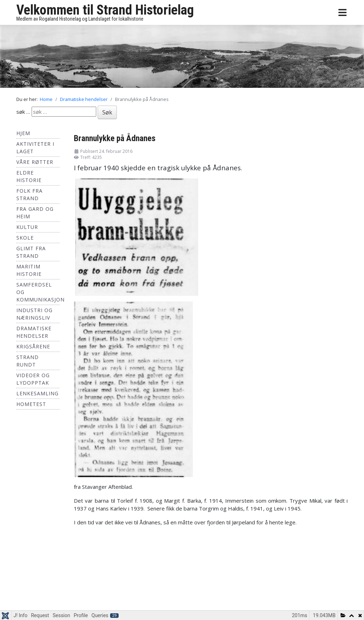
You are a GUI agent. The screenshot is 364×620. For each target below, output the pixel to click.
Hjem (23, 133)
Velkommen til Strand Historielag (105, 10)
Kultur (27, 227)
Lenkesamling (37, 393)
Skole (25, 238)
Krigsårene (33, 346)
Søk (107, 112)
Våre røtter (35, 162)
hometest (31, 404)
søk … (23, 112)
